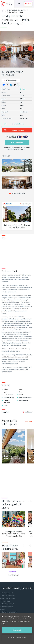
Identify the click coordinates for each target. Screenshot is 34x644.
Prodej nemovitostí (7, 593)
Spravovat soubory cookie (17, 638)
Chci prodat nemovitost (8, 598)
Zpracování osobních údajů (9, 612)
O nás (3, 609)
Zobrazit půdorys (18, 124)
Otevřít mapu (27, 412)
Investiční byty (6, 601)
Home (4, 10)
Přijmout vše (17, 630)
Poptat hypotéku (17, 143)
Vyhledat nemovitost (8, 604)
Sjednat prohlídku (18, 130)
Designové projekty (7, 607)
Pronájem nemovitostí (8, 596)
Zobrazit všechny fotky (17, 193)
